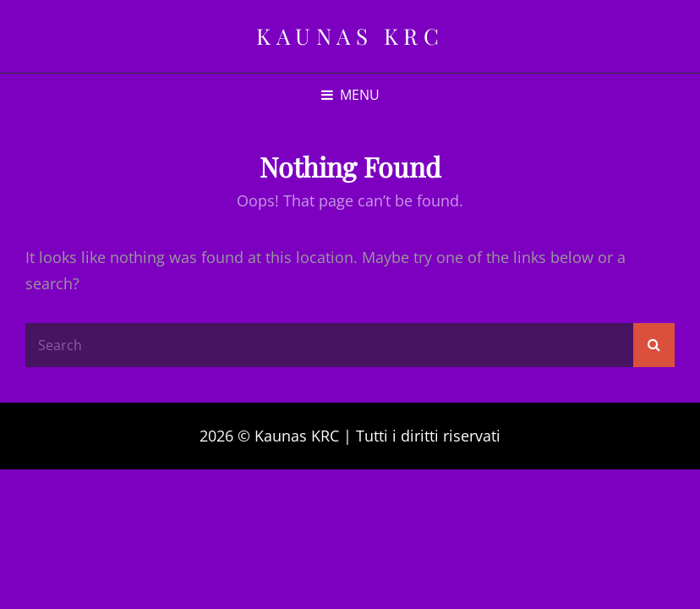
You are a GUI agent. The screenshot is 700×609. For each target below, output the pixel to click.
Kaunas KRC (350, 36)
